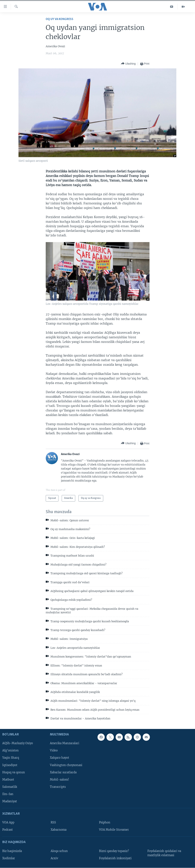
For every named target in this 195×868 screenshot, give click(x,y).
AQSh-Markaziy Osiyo (18, 743)
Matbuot (8, 779)
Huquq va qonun (14, 772)
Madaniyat (10, 801)
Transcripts (58, 787)
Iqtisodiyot (10, 765)
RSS (53, 822)
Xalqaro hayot (60, 758)
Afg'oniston (10, 750)
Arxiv (54, 858)
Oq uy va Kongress (60, 19)
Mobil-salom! (59, 779)
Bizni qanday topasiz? (114, 851)
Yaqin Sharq (11, 758)
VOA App (8, 822)
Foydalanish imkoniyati (115, 858)
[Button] (128, 64)
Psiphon (105, 822)
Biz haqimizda (12, 851)
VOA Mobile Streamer (114, 830)
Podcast (8, 830)
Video (54, 750)
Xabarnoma (59, 830)
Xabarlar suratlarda (63, 772)
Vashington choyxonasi (66, 765)
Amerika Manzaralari (65, 743)
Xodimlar (9, 858)
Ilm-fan (8, 794)
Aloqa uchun (59, 851)
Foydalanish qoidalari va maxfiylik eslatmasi (164, 853)
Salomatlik (10, 787)
